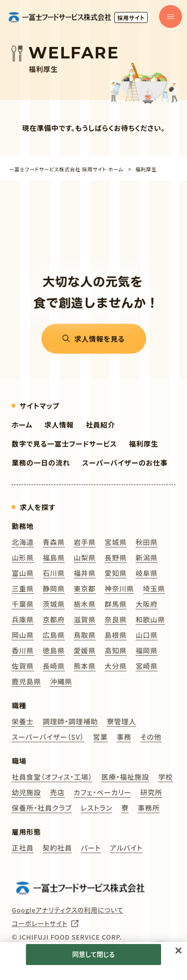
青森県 (54, 542)
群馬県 (116, 604)
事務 (124, 737)
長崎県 (54, 666)
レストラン (97, 808)
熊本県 (85, 666)
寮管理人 (121, 721)
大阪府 (147, 604)
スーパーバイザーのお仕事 (125, 463)
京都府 (54, 619)
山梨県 (85, 557)
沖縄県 (61, 681)
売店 (57, 792)
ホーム (22, 425)
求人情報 (59, 425)
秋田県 (147, 542)
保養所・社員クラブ (41, 808)
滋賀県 (85, 619)
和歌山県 (150, 619)
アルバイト (126, 848)
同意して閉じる (93, 954)
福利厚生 (144, 444)
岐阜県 (147, 573)
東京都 (85, 588)
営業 (100, 737)
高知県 (116, 650)
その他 (151, 737)
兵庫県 (22, 619)
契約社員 (58, 848)
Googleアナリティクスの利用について (67, 910)
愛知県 (116, 573)
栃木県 (85, 604)
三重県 (22, 588)
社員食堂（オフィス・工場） (52, 777)
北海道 (22, 542)
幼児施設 (26, 792)
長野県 (116, 557)
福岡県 (147, 650)
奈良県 (116, 619)
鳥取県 (85, 635)
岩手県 (85, 542)
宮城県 (116, 542)
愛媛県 (85, 650)
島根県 (116, 635)
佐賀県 (22, 666)
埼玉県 (154, 588)
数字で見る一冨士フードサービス (64, 444)
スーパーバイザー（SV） (48, 737)
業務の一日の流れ (41, 463)
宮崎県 (147, 666)
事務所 (149, 808)
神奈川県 (119, 588)
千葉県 (22, 604)
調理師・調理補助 (71, 721)
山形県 (22, 557)
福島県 (54, 557)
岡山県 (22, 635)
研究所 (151, 792)
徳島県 (54, 650)
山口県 (147, 635)
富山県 (22, 573)
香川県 (22, 650)
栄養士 (22, 721)
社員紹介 (100, 425)
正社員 (22, 848)
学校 (165, 777)
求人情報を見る (99, 339)
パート (91, 848)
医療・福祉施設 (125, 777)
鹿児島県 (26, 681)
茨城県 (54, 604)
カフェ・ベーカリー (103, 792)
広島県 (54, 635)
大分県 (116, 666)
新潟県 (147, 557)
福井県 (85, 573)
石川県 (54, 573)
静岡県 (54, 588)
